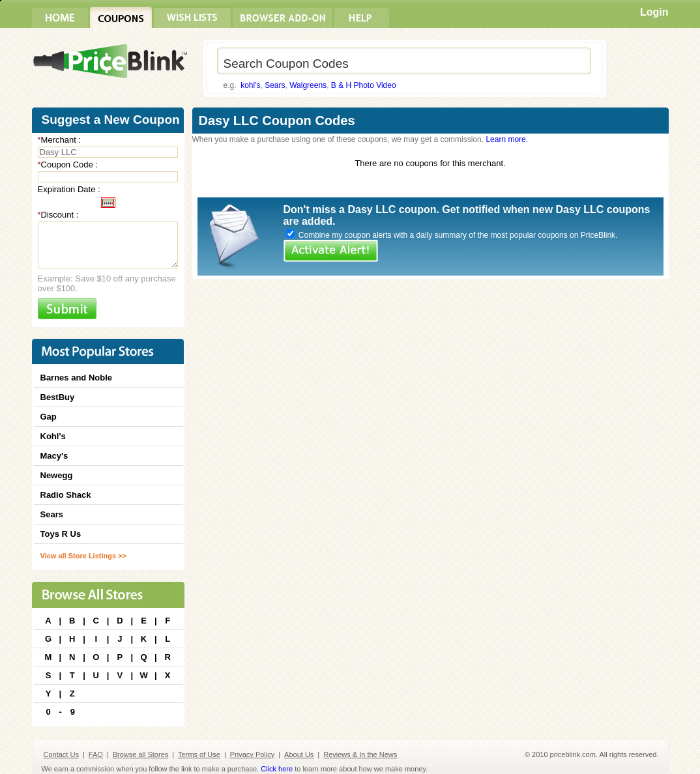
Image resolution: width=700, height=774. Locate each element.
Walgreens (308, 85)
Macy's (54, 456)
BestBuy (58, 397)
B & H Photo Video (364, 85)
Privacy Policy (252, 754)
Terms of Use (199, 754)
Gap (49, 417)
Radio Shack (66, 495)
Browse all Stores (141, 754)
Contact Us (61, 754)
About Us (299, 754)
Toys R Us (61, 534)
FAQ (96, 754)
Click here (277, 769)
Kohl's (53, 436)
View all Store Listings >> (83, 556)
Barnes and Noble (77, 378)
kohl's (250, 85)
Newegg (57, 475)
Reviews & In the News (360, 754)
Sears (275, 85)
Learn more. (507, 139)
